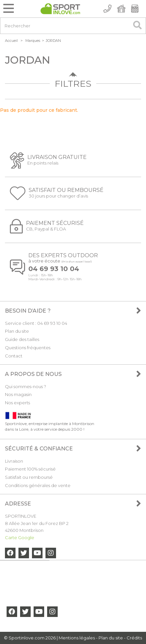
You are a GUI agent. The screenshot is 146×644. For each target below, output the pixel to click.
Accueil (11, 41)
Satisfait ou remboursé (29, 477)
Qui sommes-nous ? (26, 386)
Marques (33, 41)
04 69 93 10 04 (54, 269)
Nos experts (17, 403)
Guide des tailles (22, 339)
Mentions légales (77, 638)
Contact (14, 356)
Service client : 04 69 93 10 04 (36, 323)
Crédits (134, 638)
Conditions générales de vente (38, 485)
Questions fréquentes (28, 348)
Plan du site (17, 331)
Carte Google (20, 537)
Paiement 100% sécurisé (30, 469)
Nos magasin (18, 394)
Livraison (14, 461)
